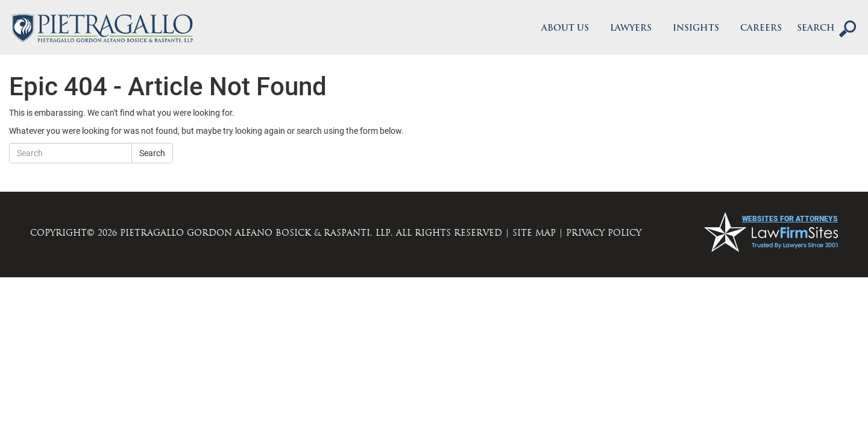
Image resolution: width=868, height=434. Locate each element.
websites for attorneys (790, 219)
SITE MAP (534, 233)
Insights (696, 29)
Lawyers (631, 29)
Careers (761, 29)
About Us (565, 29)
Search (152, 153)
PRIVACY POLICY (604, 233)
